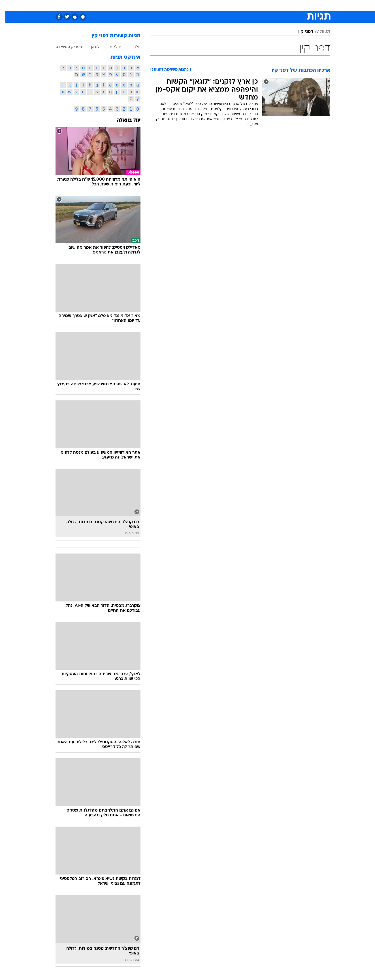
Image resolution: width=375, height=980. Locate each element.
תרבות (250, 6)
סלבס (232, 6)
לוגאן (90, 47)
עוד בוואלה (123, 120)
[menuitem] (284, 6)
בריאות (184, 6)
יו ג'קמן (109, 47)
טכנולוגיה (144, 6)
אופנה (123, 6)
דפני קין (300, 32)
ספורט (269, 6)
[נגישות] (8, 6)
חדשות (288, 6)
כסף (217, 6)
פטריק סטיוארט (63, 47)
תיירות (165, 6)
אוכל (202, 6)
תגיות (320, 32)
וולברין (130, 47)
